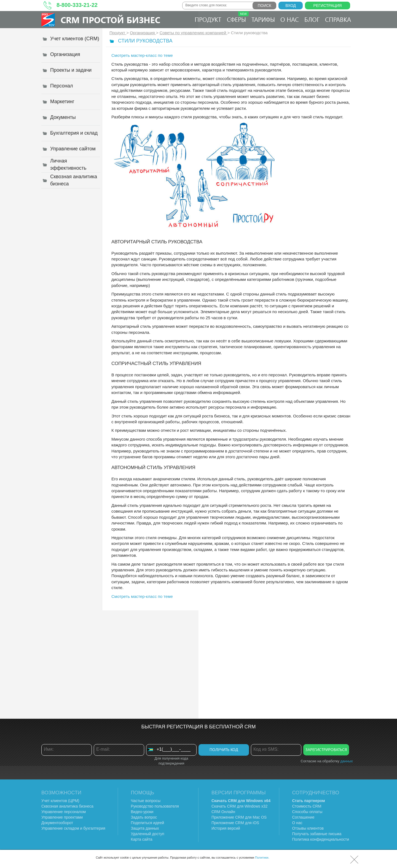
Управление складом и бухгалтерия (73, 828)
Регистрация (328, 6)
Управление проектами (62, 817)
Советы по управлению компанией (194, 33)
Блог (312, 19)
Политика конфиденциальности (321, 839)
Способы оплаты (307, 812)
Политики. (262, 858)
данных (346, 761)
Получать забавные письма (317, 834)
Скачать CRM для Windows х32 (239, 806)
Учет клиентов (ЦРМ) (60, 801)
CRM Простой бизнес (110, 20)
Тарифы (263, 19)
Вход (291, 6)
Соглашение (303, 817)
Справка (338, 19)
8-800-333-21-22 (77, 5)
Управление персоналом (64, 812)
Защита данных (145, 828)
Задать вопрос (144, 817)
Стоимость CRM (307, 806)
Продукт (208, 19)
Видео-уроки (142, 812)
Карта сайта (142, 839)
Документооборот (57, 823)
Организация (143, 33)
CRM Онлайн (223, 812)
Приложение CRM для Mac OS (239, 817)
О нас (290, 19)
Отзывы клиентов (308, 828)
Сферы (238, 17)
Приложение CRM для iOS (235, 823)
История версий (226, 828)
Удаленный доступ (148, 834)
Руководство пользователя (155, 806)
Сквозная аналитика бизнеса (67, 806)
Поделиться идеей (148, 823)
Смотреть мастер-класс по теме (142, 55)
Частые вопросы (146, 801)
